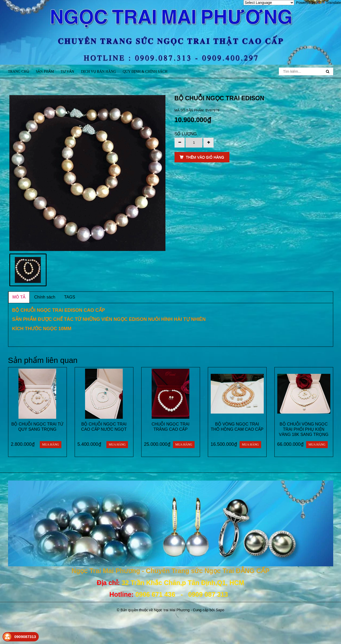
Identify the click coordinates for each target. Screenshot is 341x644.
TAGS (69, 297)
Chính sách (45, 297)
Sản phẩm (45, 72)
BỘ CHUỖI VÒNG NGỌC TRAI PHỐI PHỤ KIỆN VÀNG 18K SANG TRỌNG (304, 429)
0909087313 (25, 637)
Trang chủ (19, 72)
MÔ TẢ (19, 297)
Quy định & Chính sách (145, 72)
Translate (329, 3)
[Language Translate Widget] (269, 3)
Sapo (220, 610)
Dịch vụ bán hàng (98, 72)
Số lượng (186, 134)
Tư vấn (67, 72)
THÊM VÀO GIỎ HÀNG (202, 157)
